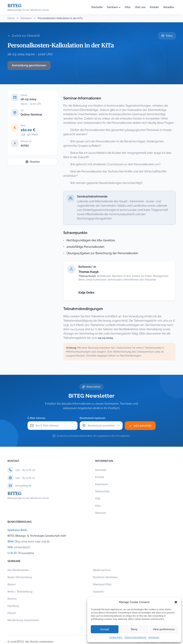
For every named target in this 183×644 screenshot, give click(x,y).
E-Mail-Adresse (36, 418)
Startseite (97, 7)
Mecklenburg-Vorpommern (23, 620)
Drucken (33, 162)
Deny (134, 629)
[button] (176, 602)
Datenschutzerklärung (135, 637)
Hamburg (13, 606)
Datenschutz (102, 491)
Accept (105, 629)
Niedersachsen (102, 570)
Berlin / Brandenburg (20, 592)
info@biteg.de (23, 486)
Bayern (12, 584)
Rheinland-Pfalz (102, 584)
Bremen (12, 599)
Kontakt (154, 7)
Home (11, 18)
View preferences (164, 629)
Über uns (140, 7)
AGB (98, 499)
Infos (128, 7)
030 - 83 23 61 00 (25, 470)
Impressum (154, 637)
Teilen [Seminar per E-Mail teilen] (167, 36)
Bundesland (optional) (92, 418)
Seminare (112, 7)
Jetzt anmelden (140, 426)
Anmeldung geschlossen (29, 65)
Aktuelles (169, 7)
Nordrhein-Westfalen (105, 577)
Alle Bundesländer (18, 570)
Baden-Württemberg (20, 577)
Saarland (98, 592)
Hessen (12, 613)
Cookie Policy (116, 637)
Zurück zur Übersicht (24, 36)
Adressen (101, 513)
